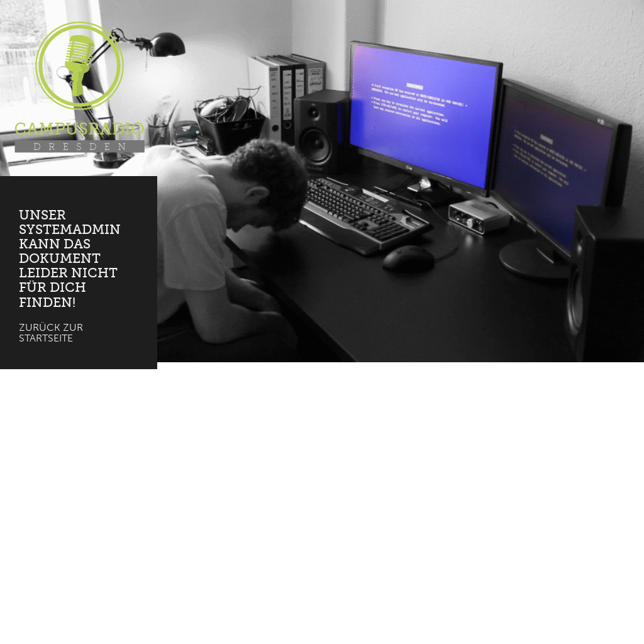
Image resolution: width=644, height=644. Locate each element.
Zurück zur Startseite (51, 333)
